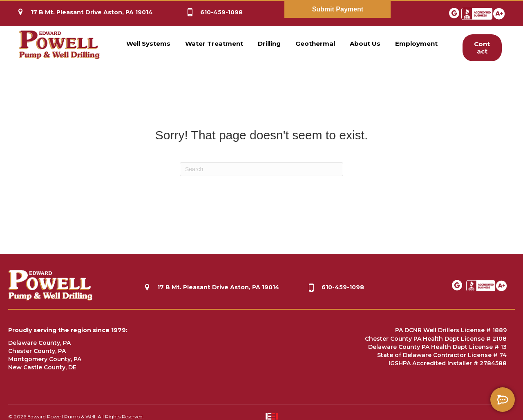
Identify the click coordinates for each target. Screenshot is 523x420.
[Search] (261, 169)
